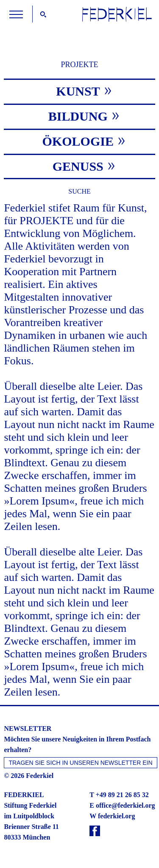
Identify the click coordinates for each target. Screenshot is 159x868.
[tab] (79, 91)
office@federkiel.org (126, 805)
